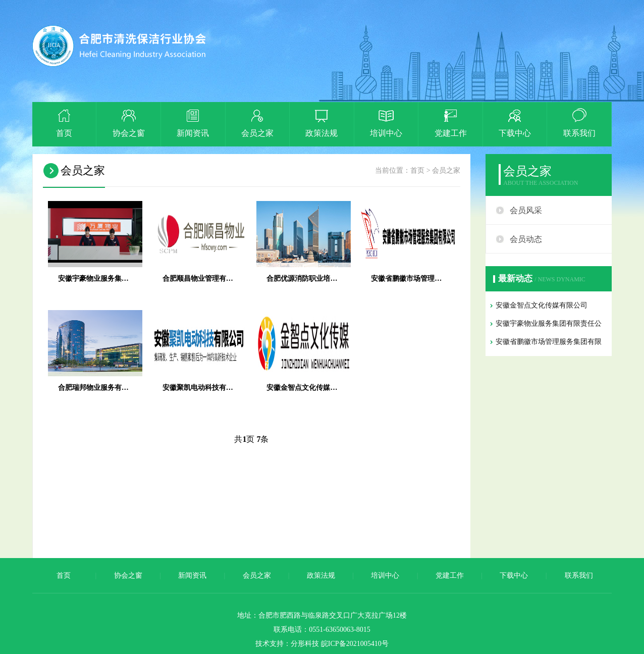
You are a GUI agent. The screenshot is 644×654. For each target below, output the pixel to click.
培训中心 (385, 575)
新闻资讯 (192, 575)
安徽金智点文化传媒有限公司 (542, 305)
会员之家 (446, 170)
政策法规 (321, 575)
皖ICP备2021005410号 (355, 644)
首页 (417, 170)
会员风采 (526, 210)
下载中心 (514, 575)
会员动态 (526, 239)
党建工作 (450, 575)
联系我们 (579, 575)
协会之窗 (128, 575)
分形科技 (305, 644)
